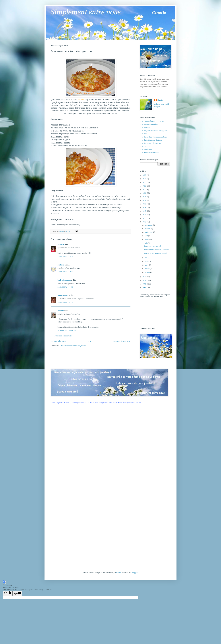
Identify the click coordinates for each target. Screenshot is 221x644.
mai (146, 258)
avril (147, 261)
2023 (145, 182)
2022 (145, 186)
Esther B (61, 244)
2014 (145, 215)
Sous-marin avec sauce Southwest (157, 250)
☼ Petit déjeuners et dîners (152, 140)
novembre (149, 225)
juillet (147, 239)
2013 (145, 218)
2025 (145, 175)
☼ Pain (145, 134)
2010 (145, 280)
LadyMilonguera (64, 280)
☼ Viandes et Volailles (150, 153)
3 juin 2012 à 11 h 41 (65, 272)
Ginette (160, 100)
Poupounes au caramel (153, 246)
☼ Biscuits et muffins (150, 124)
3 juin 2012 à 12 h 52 (65, 287)
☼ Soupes (146, 146)
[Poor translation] (17, 593)
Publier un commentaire (63, 336)
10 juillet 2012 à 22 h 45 (67, 330)
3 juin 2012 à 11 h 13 (65, 257)
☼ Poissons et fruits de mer (152, 143)
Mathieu (61, 265)
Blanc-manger (63, 295)
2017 (145, 204)
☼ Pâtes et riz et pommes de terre (154, 137)
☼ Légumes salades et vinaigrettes (155, 131)
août (147, 236)
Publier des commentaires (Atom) (73, 346)
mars (147, 265)
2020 (145, 193)
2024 (145, 179)
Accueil (90, 341)
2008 (145, 287)
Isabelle (61, 311)
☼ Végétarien (147, 149)
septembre (149, 232)
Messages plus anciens (121, 341)
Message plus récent (59, 341)
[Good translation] (8, 593)
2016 (145, 208)
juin (146, 243)
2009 (145, 284)
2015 (145, 211)
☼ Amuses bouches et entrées (153, 121)
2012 (145, 222)
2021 (145, 190)
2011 (145, 277)
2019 (145, 197)
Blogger (134, 573)
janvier (147, 272)
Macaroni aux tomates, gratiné (155, 253)
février (147, 269)
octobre (148, 229)
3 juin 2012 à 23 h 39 (65, 302)
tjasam (119, 573)
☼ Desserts (146, 128)
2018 (145, 200)
